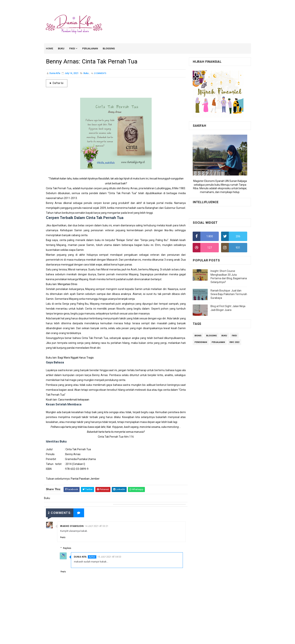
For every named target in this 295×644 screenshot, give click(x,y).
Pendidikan (201, 343)
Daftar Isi (58, 83)
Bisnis (198, 336)
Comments (100, 74)
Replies (68, 548)
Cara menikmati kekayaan (74, 400)
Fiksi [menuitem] (72, 49)
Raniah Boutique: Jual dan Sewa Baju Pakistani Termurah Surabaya (229, 294)
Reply (63, 537)
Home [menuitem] (50, 49)
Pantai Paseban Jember (85, 479)
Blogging (211, 336)
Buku (86, 74)
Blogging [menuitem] (109, 49)
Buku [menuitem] (61, 49)
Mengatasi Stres (68, 285)
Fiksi (234, 336)
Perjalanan (218, 343)
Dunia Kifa (81, 557)
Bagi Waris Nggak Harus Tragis (76, 358)
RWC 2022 (234, 343)
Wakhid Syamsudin (72, 526)
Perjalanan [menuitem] (90, 49)
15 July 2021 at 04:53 (110, 557)
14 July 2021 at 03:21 (97, 526)
